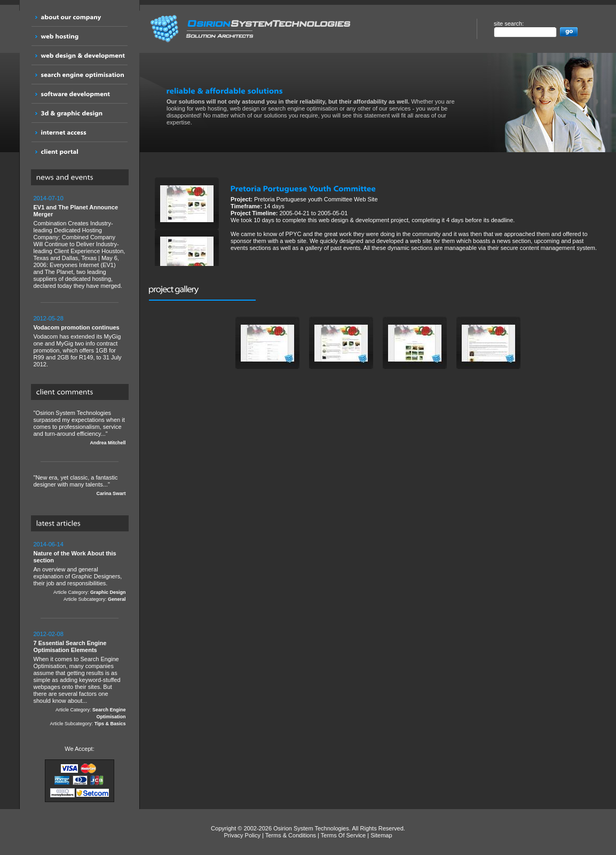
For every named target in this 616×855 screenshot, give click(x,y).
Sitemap (381, 835)
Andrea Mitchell (108, 443)
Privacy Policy (242, 835)
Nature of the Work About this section (75, 557)
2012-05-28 (49, 318)
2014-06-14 (49, 544)
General (117, 599)
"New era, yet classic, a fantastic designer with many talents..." (80, 486)
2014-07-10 (49, 198)
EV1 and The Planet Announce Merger (76, 211)
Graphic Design (108, 592)
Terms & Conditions (291, 835)
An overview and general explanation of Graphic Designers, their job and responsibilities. (80, 572)
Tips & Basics (110, 724)
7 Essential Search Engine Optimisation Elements (70, 646)
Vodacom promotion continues (77, 327)
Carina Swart (111, 493)
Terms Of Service (343, 835)
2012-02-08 (49, 634)
